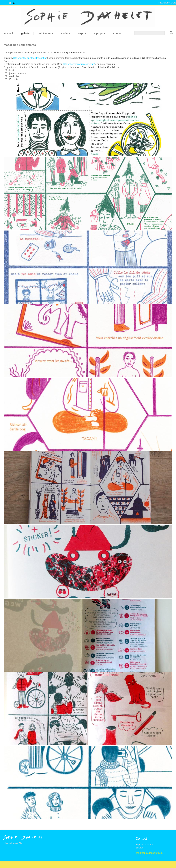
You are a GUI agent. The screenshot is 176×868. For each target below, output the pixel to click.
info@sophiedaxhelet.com (149, 853)
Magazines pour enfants (20, 45)
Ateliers (66, 33)
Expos (82, 33)
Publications (45, 33)
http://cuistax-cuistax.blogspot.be (30, 58)
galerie (25, 33)
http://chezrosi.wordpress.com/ (79, 64)
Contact (118, 33)
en (15, 3)
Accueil (9, 33)
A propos (99, 33)
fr (9, 3)
